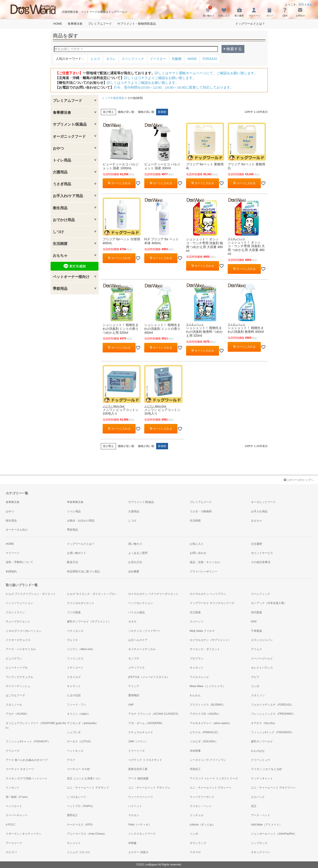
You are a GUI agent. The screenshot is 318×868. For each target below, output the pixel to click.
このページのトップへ (299, 480)
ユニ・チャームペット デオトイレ (149, 788)
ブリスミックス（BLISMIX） (207, 705)
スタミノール (14, 705)
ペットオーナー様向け (71, 277)
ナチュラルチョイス (141, 732)
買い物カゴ (135, 544)
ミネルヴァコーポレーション (24, 631)
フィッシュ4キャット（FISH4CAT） (28, 741)
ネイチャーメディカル (142, 649)
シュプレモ (74, 732)
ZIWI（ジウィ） (138, 741)
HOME (58, 24)
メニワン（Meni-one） (81, 649)
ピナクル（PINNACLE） (205, 732)
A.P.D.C (11, 825)
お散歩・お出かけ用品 (81, 521)
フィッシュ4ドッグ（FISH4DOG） (273, 732)
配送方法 (72, 562)
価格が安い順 (126, 112)
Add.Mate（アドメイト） (266, 825)
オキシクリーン (261, 852)
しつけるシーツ (77, 797)
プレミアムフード (100, 24)
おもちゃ (60, 255)
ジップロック (259, 843)
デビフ (255, 677)
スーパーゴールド (262, 659)
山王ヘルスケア (138, 640)
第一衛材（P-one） (18, 797)
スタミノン (258, 695)
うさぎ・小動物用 (201, 511)
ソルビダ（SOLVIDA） (204, 741)
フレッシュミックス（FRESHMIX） (273, 714)
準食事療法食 (75, 502)
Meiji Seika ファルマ (202, 631)
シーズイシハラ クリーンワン (208, 760)
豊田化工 (72, 815)
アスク (71, 760)
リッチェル (197, 815)
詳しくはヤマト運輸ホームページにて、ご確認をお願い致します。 (206, 73)
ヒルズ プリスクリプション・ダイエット (31, 594)
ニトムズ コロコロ (78, 852)
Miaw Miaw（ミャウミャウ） (207, 686)
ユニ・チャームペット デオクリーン (273, 788)
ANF (131, 705)
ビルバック (258, 797)
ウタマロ (195, 852)
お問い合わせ (198, 553)
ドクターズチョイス (18, 640)
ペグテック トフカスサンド (145, 760)
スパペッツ (197, 622)
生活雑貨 (60, 244)
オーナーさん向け (17, 530)
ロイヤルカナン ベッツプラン (208, 594)
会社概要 (134, 572)
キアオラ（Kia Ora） (264, 723)
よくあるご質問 (138, 553)
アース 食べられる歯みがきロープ (27, 760)
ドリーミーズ (136, 751)
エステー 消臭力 (138, 852)
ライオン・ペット (201, 806)
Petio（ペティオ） (140, 825)
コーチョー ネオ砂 (78, 769)
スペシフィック (261, 594)
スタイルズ (74, 677)
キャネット (197, 668)
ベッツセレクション (141, 603)
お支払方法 (135, 562)
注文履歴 (257, 544)
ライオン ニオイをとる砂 (266, 769)
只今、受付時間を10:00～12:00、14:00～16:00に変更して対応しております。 (174, 87)
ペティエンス (75, 631)
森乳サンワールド (262, 741)
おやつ (58, 148)
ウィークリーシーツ (141, 797)
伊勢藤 (132, 843)
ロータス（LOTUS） (80, 741)
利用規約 (11, 572)
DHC (254, 622)
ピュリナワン (14, 659)
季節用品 (60, 289)
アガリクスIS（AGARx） (205, 714)
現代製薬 (257, 612)
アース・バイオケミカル (21, 649)
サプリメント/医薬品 (70, 124)
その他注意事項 (261, 562)
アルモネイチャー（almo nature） (211, 723)
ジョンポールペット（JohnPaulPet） (274, 834)
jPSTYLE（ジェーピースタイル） (149, 677)
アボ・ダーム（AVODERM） (146, 723)
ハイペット (135, 806)
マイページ (13, 553)
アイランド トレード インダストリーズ (214, 778)
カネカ (132, 622)
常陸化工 (195, 769)
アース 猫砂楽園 (138, 778)
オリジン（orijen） (79, 714)
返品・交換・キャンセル (205, 562)
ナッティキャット (262, 778)
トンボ (194, 834)
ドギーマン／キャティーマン (24, 834)
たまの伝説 (74, 695)
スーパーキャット (17, 815)
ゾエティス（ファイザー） (145, 631)
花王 (254, 806)
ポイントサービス (262, 553)
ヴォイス (72, 640)
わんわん (195, 695)
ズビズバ (11, 852)
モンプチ (134, 659)
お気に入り (197, 544)
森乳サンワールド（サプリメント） (89, 622)
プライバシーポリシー (203, 572)
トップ (106, 98)
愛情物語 (134, 695)
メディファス (136, 668)
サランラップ (198, 843)
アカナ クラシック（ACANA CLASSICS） (154, 714)
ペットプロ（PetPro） (81, 806)
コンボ (255, 686)
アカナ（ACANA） (17, 714)
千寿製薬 (257, 631)
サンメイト (74, 843)
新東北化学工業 (138, 769)
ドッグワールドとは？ (250, 24)
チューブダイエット (18, 622)
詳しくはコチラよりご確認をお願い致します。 (160, 78)
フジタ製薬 (74, 612)
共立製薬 (195, 612)
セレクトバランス (262, 668)
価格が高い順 (146, 112)
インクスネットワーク (142, 834)
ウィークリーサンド (202, 797)
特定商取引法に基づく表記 (83, 572)
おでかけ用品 (64, 220)
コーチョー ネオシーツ (20, 769)
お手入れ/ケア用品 (68, 196)
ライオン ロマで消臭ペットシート (27, 778)
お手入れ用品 (259, 511)
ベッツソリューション (19, 603)
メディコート (75, 668)
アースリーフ (14, 843)
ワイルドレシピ (199, 677)
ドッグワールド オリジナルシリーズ (212, 603)
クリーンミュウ (261, 760)
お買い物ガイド (77, 553)
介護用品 (60, 172)
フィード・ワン (77, 705)
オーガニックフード (69, 136)
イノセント (13, 788)
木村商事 (195, 751)
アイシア (134, 686)
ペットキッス (75, 751)
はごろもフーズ (15, 695)
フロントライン (15, 612)
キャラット (74, 686)
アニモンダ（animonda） (83, 723)
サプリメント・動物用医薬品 (137, 24)
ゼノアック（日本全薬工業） (269, 603)
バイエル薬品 (136, 612)
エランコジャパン (262, 640)
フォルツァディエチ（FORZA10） (272, 705)
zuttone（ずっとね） (202, 825)
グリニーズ (13, 751)
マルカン (134, 815)
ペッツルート (14, 806)
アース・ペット (261, 815)
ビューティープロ (17, 668)
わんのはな (258, 751)
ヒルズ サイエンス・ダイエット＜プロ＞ (92, 594)
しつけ (58, 232)
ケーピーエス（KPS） (81, 825)
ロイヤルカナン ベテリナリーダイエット (153, 594)
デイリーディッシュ (18, 686)
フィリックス (75, 659)
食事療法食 (75, 24)
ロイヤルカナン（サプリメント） (210, 640)
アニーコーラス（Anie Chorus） (87, 834)
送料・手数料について (19, 562)
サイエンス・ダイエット (205, 649)
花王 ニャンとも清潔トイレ (84, 778)
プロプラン (197, 659)
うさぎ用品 (62, 184)
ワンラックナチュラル (19, 677)
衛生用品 (60, 208)
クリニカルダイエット (81, 603)
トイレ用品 (62, 160)
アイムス (257, 649)
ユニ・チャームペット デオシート (211, 788)
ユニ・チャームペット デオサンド (88, 788)
